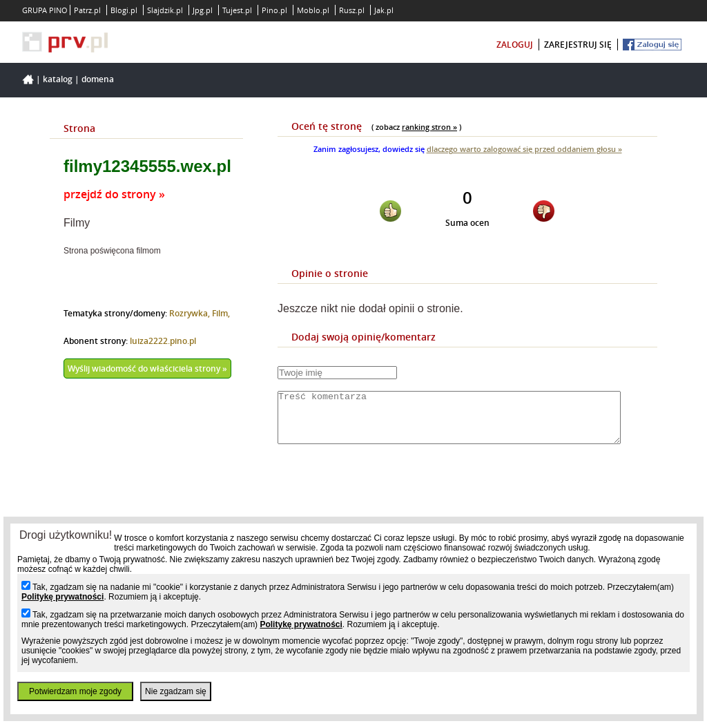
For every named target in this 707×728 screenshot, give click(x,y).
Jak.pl (384, 10)
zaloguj (515, 45)
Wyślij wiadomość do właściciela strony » (147, 368)
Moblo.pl (313, 10)
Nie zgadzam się (176, 691)
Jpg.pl (203, 10)
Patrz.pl (87, 10)
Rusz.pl (352, 10)
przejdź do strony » (114, 194)
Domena (98, 79)
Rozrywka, (191, 313)
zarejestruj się (578, 45)
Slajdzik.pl (165, 10)
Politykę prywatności (62, 597)
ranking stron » (429, 127)
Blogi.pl (124, 10)
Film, (221, 313)
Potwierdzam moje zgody (75, 691)
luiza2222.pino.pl (163, 341)
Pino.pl (274, 10)
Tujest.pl (237, 10)
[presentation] (382, 496)
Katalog (58, 79)
